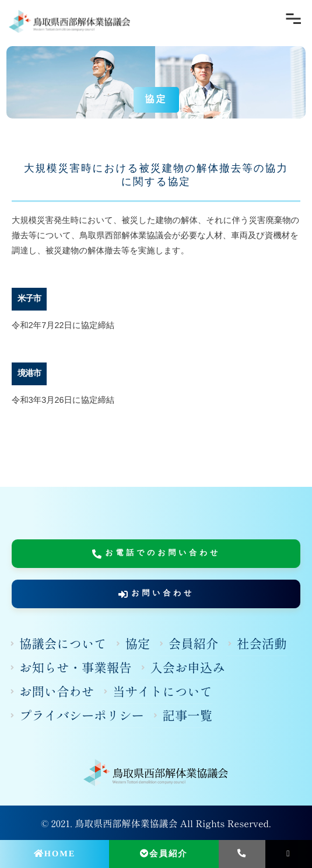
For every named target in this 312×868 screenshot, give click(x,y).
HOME (55, 854)
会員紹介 (164, 854)
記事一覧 (188, 715)
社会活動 (262, 644)
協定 (137, 644)
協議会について (63, 644)
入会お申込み (187, 667)
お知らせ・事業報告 (76, 667)
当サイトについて (162, 691)
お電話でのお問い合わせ (156, 554)
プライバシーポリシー (82, 715)
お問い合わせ (156, 594)
